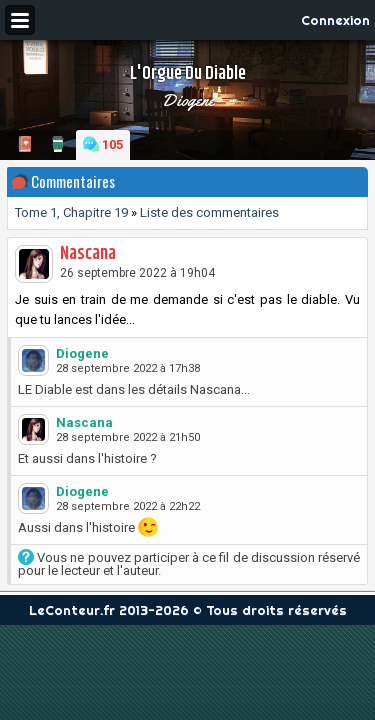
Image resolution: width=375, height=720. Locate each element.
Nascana (88, 254)
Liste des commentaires (209, 212)
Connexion (335, 20)
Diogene (187, 100)
